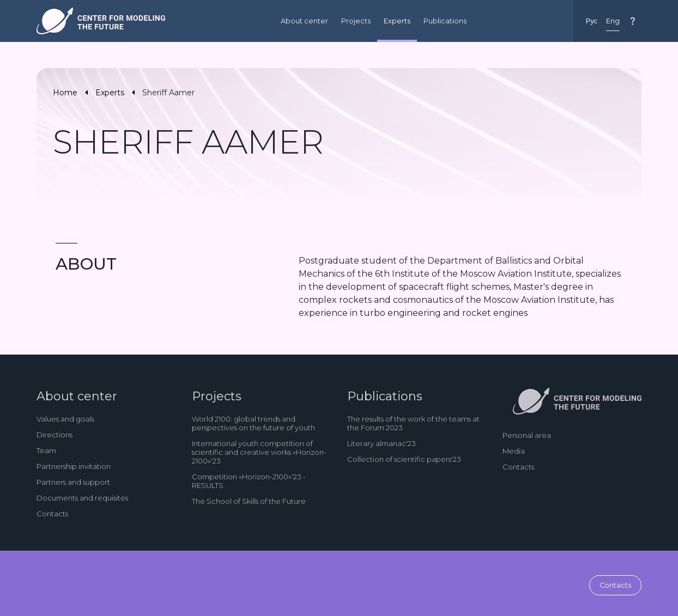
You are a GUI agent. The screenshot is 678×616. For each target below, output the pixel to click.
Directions (55, 435)
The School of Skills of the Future (249, 501)
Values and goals (65, 419)
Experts (397, 21)
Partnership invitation (74, 466)
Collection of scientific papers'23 (404, 459)
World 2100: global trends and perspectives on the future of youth (253, 423)
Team (46, 450)
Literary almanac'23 (382, 443)
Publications (445, 21)
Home (65, 93)
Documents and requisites (82, 498)
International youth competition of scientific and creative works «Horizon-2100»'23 (259, 452)
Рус (592, 21)
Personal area (527, 435)
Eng (613, 21)
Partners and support (73, 482)
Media (514, 451)
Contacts (52, 514)
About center (304, 21)
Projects (356, 21)
